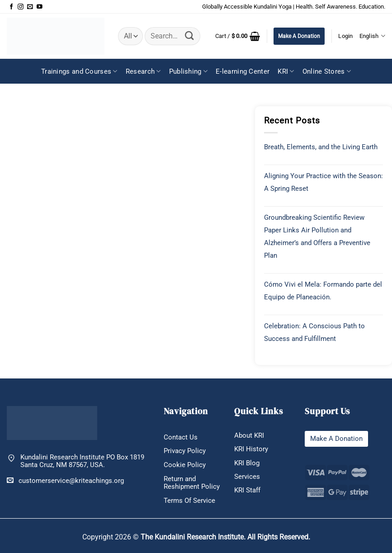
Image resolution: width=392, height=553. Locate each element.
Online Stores (327, 71)
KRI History (251, 449)
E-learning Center (243, 71)
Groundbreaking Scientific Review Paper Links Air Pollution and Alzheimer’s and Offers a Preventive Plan (317, 236)
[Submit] (190, 36)
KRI (286, 71)
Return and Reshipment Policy (192, 483)
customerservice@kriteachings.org (65, 480)
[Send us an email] (30, 7)
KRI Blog (247, 463)
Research (143, 71)
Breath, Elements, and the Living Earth (321, 147)
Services (247, 477)
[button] (238, 36)
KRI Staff (247, 490)
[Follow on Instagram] (21, 7)
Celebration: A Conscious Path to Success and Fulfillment (314, 332)
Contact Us (181, 437)
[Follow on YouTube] (40, 7)
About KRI (249, 435)
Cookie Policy (185, 465)
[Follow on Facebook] (12, 7)
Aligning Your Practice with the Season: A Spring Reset (324, 182)
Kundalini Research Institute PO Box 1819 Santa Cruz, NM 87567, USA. (82, 461)
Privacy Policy (185, 451)
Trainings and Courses (79, 71)
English (372, 36)
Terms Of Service (189, 501)
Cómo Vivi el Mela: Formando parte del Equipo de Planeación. (323, 291)
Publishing (189, 71)
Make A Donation (299, 36)
